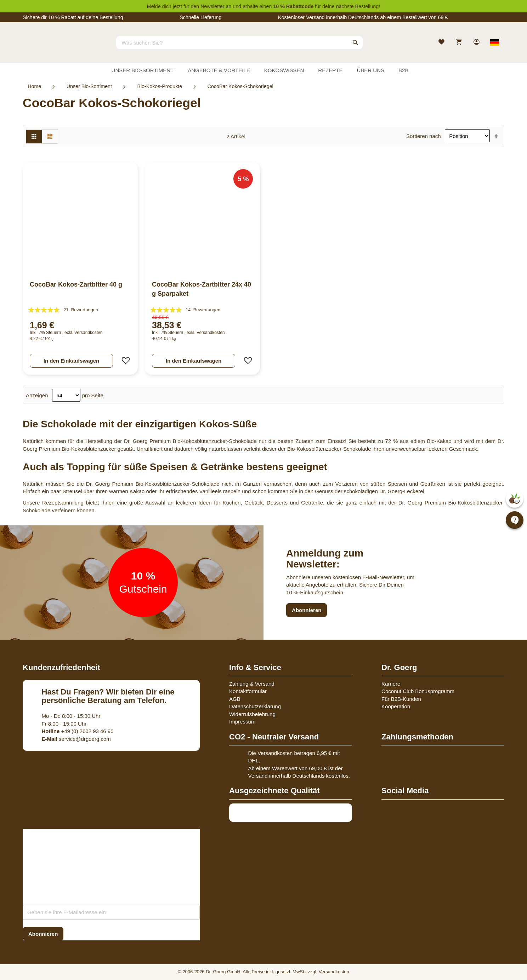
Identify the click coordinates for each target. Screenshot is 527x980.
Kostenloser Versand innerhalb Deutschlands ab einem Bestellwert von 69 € (363, 17)
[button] (124, 361)
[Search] (356, 42)
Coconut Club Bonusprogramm (418, 691)
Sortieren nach (424, 136)
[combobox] (239, 42)
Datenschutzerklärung (255, 706)
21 (81, 310)
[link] (477, 43)
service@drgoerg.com (76, 739)
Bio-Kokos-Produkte (160, 86)
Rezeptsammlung (63, 503)
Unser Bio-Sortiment (89, 86)
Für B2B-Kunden (401, 699)
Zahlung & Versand (252, 684)
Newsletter (212, 6)
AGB (235, 699)
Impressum (242, 722)
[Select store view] (495, 42)
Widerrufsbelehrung (252, 714)
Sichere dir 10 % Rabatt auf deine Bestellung (73, 17)
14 (203, 310)
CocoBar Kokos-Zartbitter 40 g (76, 284)
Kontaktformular (248, 691)
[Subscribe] (43, 934)
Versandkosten (88, 333)
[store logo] (49, 49)
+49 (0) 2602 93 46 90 (78, 731)
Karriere (391, 684)
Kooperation (396, 706)
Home (34, 86)
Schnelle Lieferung (200, 17)
